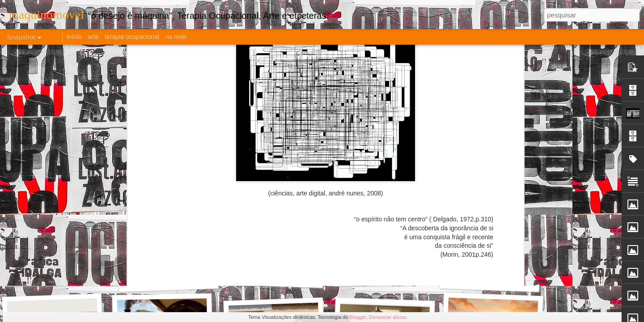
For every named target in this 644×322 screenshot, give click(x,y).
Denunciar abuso (388, 317)
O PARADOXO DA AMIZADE (66, 275)
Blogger (358, 317)
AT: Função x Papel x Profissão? (505, 281)
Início (74, 37)
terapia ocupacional (132, 37)
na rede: (177, 37)
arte (93, 37)
